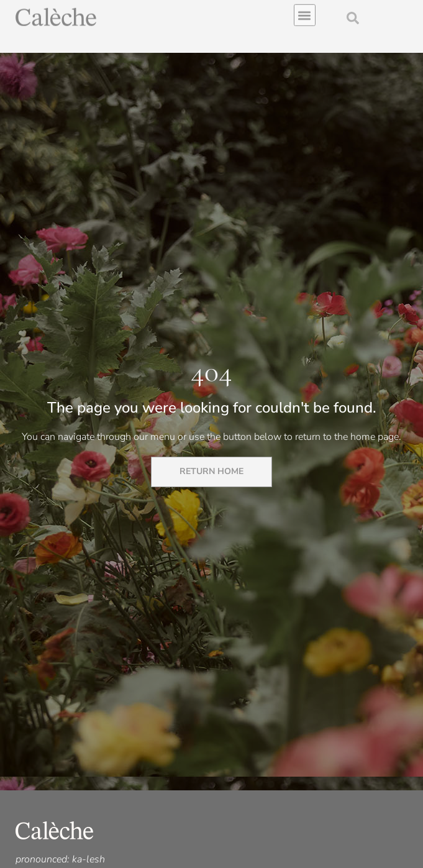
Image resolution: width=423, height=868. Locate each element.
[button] (305, 13)
